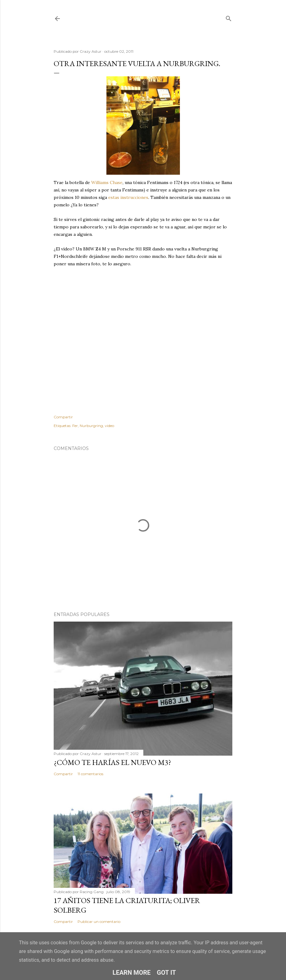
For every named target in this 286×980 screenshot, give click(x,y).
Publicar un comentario (99, 922)
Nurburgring (91, 426)
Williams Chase (107, 182)
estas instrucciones (128, 197)
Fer (75, 426)
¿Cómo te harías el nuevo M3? (112, 762)
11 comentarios (90, 774)
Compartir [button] (63, 417)
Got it (167, 973)
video (109, 426)
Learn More (132, 973)
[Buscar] (229, 17)
